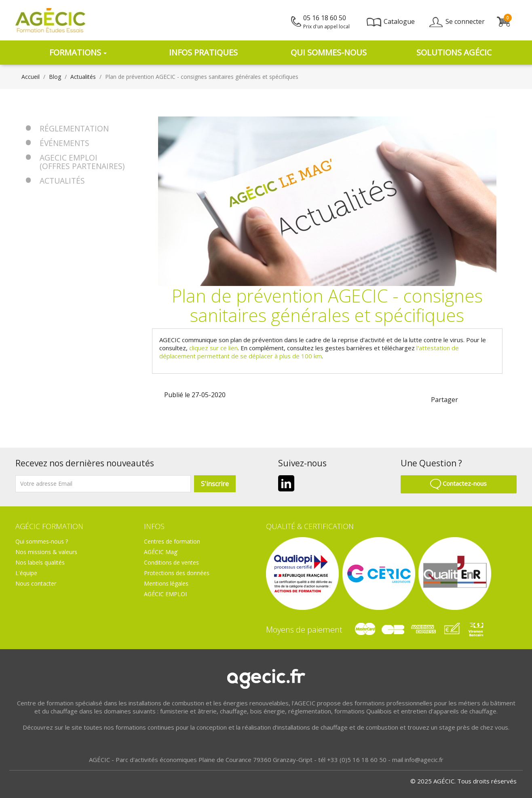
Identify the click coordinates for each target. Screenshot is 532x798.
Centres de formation (172, 541)
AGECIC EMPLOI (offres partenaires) (82, 162)
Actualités (62, 181)
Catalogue (390, 21)
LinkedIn (286, 483)
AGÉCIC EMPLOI (165, 594)
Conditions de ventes (171, 562)
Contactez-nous (458, 483)
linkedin (482, 399)
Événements (64, 143)
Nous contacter (36, 583)
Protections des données (177, 573)
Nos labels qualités (40, 562)
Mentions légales (166, 583)
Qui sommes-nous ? (42, 541)
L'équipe (26, 573)
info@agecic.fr (424, 760)
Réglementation (74, 128)
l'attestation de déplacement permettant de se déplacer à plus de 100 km (309, 352)
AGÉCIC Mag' (161, 552)
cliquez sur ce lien (213, 348)
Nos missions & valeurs (46, 552)
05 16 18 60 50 (326, 22)
